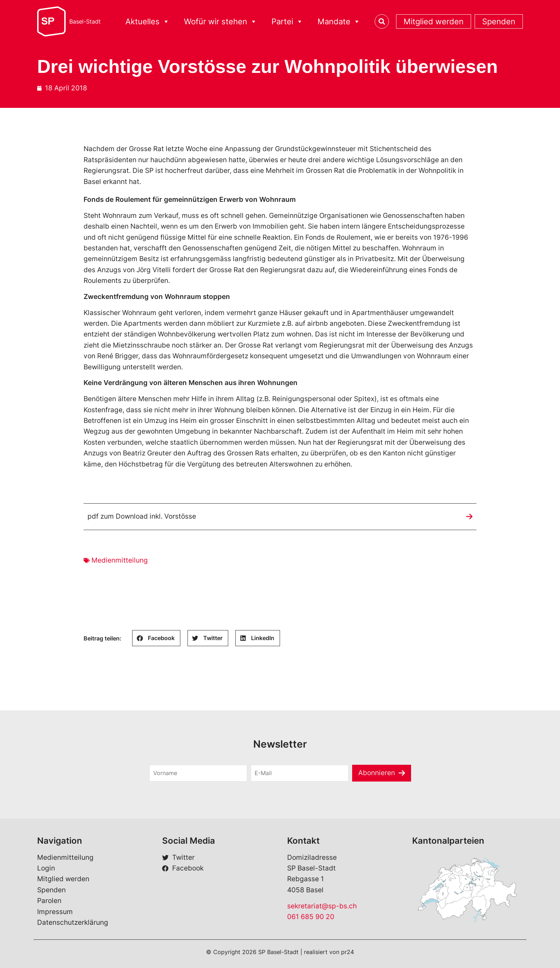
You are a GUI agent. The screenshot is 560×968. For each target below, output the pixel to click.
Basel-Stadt (85, 21)
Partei (287, 22)
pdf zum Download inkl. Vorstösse (142, 516)
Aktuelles (147, 22)
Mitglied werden (434, 21)
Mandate (339, 22)
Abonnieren (377, 773)
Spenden (499, 21)
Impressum (55, 912)
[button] (156, 638)
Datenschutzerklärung (73, 922)
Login (46, 868)
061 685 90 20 (311, 917)
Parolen (49, 901)
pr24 (347, 952)
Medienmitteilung (120, 560)
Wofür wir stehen (221, 22)
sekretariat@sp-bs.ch (322, 906)
